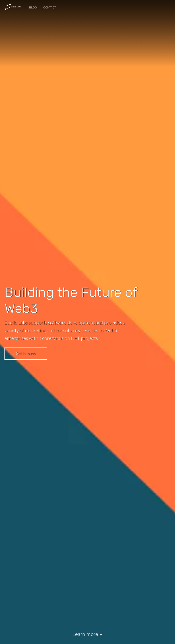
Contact (50, 7)
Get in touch (26, 354)
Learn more (87, 634)
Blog (33, 7)
